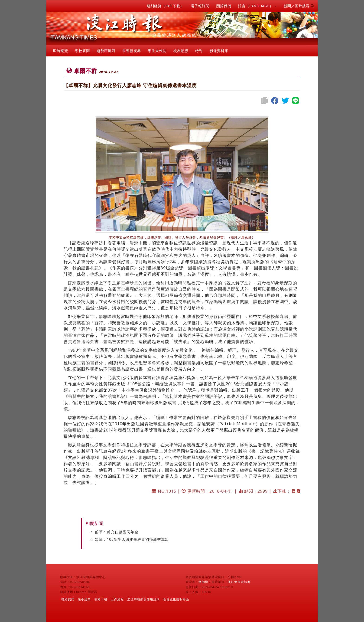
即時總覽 (61, 51)
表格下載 (101, 599)
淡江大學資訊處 (239, 582)
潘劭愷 (203, 582)
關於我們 (224, 6)
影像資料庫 (219, 51)
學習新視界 (132, 51)
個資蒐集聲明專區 (176, 599)
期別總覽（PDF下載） (165, 6)
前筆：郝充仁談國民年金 (117, 532)
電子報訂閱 (200, 6)
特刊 (199, 51)
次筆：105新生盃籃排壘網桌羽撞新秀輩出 (132, 539)
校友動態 (181, 51)
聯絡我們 (68, 599)
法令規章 (84, 599)
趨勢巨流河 (106, 51)
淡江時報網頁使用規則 (143, 599)
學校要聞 (82, 51)
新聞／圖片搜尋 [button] (299, 6)
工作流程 (117, 599)
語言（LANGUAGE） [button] (257, 6)
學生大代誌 (157, 51)
